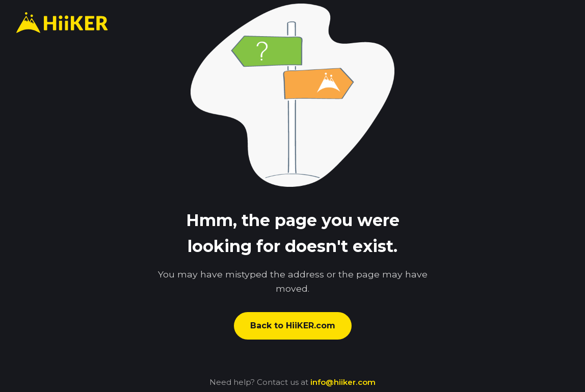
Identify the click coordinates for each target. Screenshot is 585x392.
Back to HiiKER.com (293, 326)
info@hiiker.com (343, 382)
